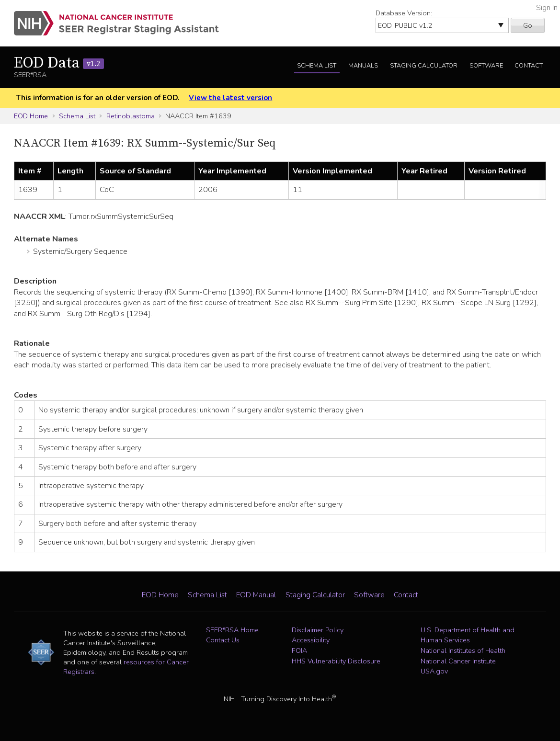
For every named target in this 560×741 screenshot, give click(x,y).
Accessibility (311, 640)
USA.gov (434, 671)
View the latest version (230, 98)
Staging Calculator (424, 66)
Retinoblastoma (131, 116)
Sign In (547, 8)
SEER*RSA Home (232, 630)
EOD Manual (256, 595)
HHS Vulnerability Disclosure (336, 661)
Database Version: (404, 13)
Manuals (363, 66)
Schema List (317, 66)
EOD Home (31, 116)
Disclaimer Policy (318, 630)
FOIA (299, 650)
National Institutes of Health (463, 650)
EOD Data (59, 63)
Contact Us (223, 640)
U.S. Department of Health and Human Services (468, 635)
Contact (529, 66)
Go (528, 25)
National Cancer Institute (458, 661)
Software (486, 66)
